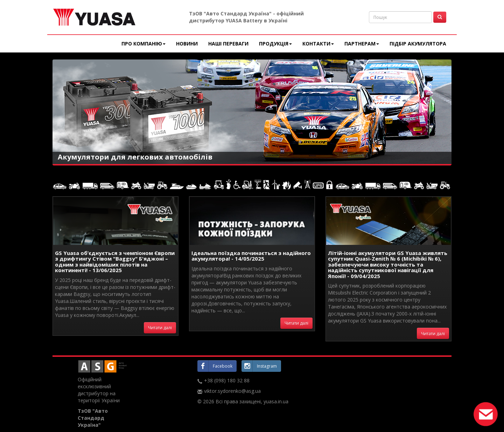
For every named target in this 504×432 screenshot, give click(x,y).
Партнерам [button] (362, 44)
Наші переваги (228, 44)
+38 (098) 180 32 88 (227, 380)
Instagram (259, 366)
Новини (187, 44)
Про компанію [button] (143, 44)
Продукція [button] (275, 44)
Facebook (215, 366)
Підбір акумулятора (418, 44)
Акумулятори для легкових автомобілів (135, 157)
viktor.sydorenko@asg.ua (232, 391)
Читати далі (160, 328)
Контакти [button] (318, 44)
